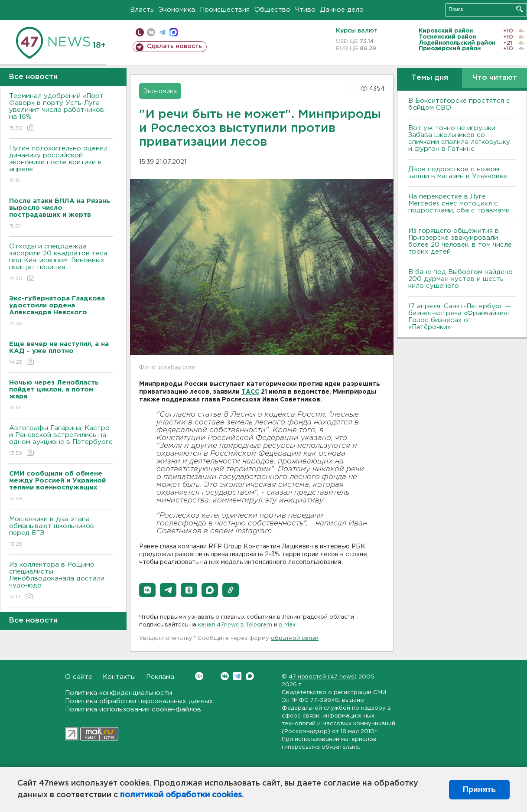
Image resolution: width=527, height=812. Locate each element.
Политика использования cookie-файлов (133, 709)
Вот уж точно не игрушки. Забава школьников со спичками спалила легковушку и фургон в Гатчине (459, 139)
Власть (142, 10)
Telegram (237, 676)
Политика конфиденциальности (119, 693)
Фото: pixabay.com (167, 368)
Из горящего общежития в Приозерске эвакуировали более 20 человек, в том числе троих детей (460, 241)
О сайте (79, 677)
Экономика (177, 10)
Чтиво (305, 10)
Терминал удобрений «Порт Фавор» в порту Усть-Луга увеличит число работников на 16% (61, 113)
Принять (479, 789)
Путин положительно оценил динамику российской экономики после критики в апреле (61, 165)
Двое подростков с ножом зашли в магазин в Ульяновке (458, 173)
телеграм (162, 32)
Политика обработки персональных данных (139, 701)
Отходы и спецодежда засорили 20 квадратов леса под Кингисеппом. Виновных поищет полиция (61, 263)
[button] (147, 590)
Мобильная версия (140, 32)
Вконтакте (199, 676)
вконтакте (151, 32)
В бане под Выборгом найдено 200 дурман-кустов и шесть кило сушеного (460, 279)
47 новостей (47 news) (323, 677)
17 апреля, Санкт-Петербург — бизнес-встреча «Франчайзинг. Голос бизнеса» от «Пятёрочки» (460, 317)
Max (250, 676)
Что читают (495, 78)
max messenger (174, 32)
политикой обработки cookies (181, 795)
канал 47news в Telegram (235, 625)
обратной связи (295, 638)
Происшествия (225, 10)
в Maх (287, 625)
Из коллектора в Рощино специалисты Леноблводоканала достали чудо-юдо (61, 581)
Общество (272, 10)
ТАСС (250, 392)
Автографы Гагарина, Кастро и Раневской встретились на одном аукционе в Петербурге (61, 441)
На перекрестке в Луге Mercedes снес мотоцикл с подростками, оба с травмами (459, 204)
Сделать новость (174, 46)
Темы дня (430, 78)
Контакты (119, 677)
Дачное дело (342, 10)
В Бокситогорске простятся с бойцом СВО (459, 104)
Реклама (160, 677)
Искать (519, 9)
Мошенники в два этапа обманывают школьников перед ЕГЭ (61, 532)
